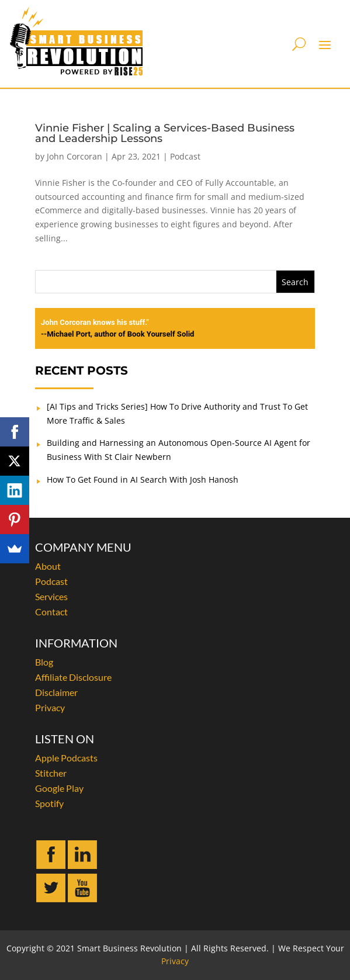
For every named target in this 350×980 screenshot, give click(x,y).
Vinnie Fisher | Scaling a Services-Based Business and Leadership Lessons (165, 133)
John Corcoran (74, 156)
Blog (44, 662)
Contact (51, 612)
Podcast (185, 156)
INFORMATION (76, 643)
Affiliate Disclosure (73, 677)
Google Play (59, 788)
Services (51, 596)
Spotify (49, 803)
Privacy (50, 707)
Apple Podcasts (66, 758)
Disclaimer (56, 692)
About (48, 566)
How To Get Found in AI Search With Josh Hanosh (143, 479)
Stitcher (51, 773)
